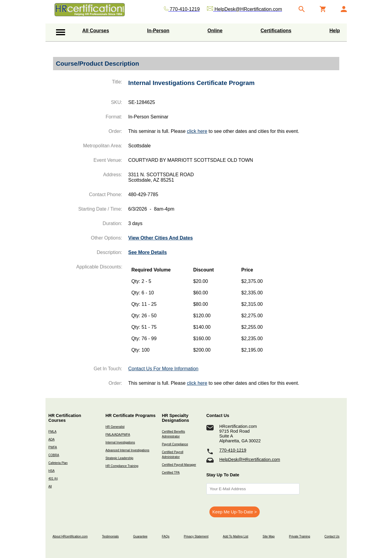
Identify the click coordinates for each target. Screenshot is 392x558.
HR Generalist (115, 427)
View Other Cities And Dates (161, 238)
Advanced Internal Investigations (127, 450)
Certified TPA (171, 473)
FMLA (53, 432)
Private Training (299, 536)
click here (197, 131)
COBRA (54, 455)
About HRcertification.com (70, 536)
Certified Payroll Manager (179, 465)
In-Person (158, 31)
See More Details (148, 252)
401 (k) (53, 479)
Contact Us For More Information (163, 369)
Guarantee (140, 536)
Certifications (276, 31)
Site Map (269, 536)
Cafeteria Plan (58, 463)
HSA (52, 471)
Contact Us (332, 536)
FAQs (166, 536)
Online (215, 31)
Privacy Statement (196, 536)
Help (335, 31)
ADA (52, 439)
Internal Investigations (120, 442)
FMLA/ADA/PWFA (118, 435)
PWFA (53, 447)
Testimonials (110, 536)
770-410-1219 (233, 450)
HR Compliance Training (122, 466)
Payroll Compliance (175, 444)
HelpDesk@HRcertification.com (250, 459)
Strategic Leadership (119, 458)
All (50, 486)
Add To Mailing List (235, 536)
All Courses (96, 31)
